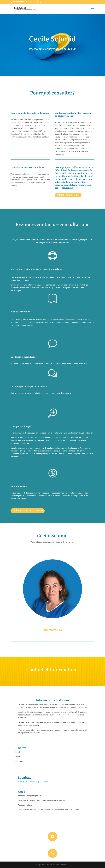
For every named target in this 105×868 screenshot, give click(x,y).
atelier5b (65, 865)
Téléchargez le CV (52, 630)
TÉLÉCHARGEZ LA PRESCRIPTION (28, 511)
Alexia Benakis (53, 865)
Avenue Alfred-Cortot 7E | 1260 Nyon (33, 782)
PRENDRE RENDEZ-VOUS (68, 195)
